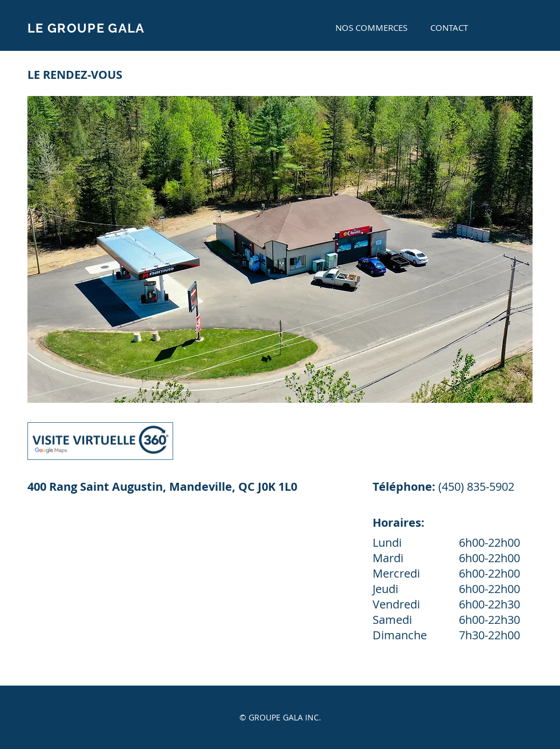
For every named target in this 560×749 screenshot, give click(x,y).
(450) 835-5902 (476, 486)
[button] (280, 249)
